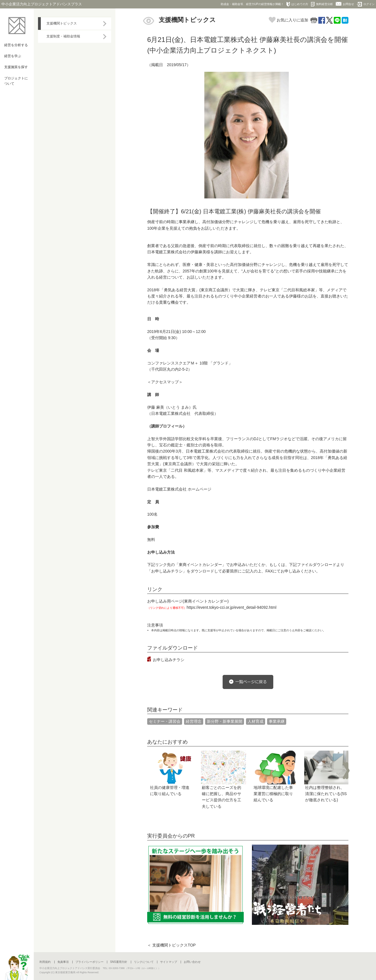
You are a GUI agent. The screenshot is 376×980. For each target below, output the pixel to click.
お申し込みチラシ (169, 660)
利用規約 (45, 962)
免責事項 (63, 962)
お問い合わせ (192, 962)
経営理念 (194, 721)
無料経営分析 (322, 4)
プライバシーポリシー (89, 962)
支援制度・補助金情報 (63, 36)
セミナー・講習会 (165, 721)
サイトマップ (169, 962)
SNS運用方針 (119, 962)
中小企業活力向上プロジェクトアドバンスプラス (42, 4)
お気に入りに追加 (288, 20)
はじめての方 (297, 4)
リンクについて (144, 962)
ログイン (366, 4)
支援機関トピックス (62, 23)
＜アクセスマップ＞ (165, 382)
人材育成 (256, 721)
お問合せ (345, 4)
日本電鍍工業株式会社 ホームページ (179, 489)
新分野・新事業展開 (225, 721)
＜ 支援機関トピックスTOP (171, 945)
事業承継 (277, 721)
